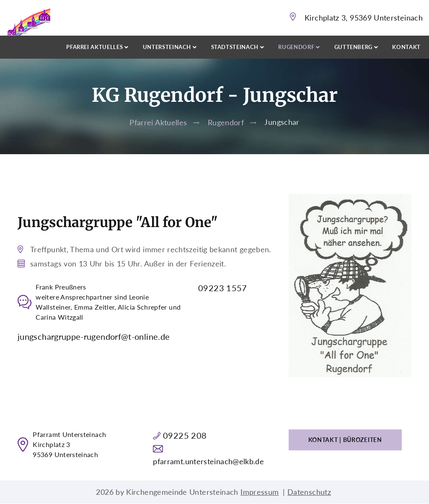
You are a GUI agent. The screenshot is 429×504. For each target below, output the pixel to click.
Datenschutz (309, 492)
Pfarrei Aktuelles (158, 122)
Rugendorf (226, 122)
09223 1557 (223, 288)
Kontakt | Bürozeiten (345, 440)
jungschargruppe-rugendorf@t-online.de (94, 336)
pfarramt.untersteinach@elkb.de (208, 461)
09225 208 (185, 435)
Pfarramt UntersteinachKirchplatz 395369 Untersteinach (69, 444)
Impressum (260, 492)
